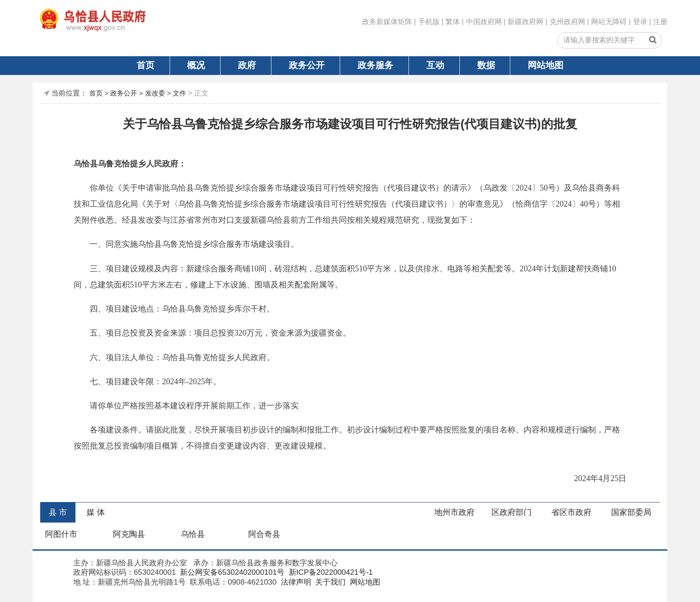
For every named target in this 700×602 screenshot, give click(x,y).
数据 (486, 65)
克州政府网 (567, 22)
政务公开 (307, 65)
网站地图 (546, 65)
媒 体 (96, 512)
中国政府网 (484, 22)
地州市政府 (454, 512)
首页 (146, 65)
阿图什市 (61, 534)
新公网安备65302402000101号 (231, 572)
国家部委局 (631, 512)
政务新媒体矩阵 (387, 22)
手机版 (429, 22)
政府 (247, 65)
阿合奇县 (264, 534)
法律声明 (295, 582)
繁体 (453, 22)
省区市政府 (571, 512)
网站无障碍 (609, 22)
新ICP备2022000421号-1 (330, 572)
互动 (435, 65)
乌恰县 (193, 534)
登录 (640, 22)
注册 (660, 22)
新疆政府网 (525, 22)
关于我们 (330, 582)
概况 (196, 65)
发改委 (155, 93)
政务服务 (375, 65)
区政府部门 (512, 512)
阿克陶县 (129, 534)
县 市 (58, 512)
